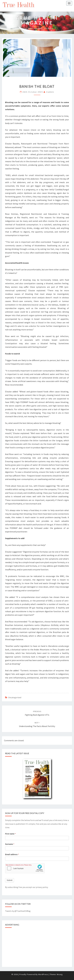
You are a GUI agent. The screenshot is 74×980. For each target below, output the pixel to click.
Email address (12, 854)
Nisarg (60, 974)
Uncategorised (15, 697)
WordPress (43, 974)
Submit (10, 880)
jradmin (50, 92)
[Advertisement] (25, 946)
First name (10, 834)
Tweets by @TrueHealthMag (18, 911)
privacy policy (42, 887)
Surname (10, 844)
